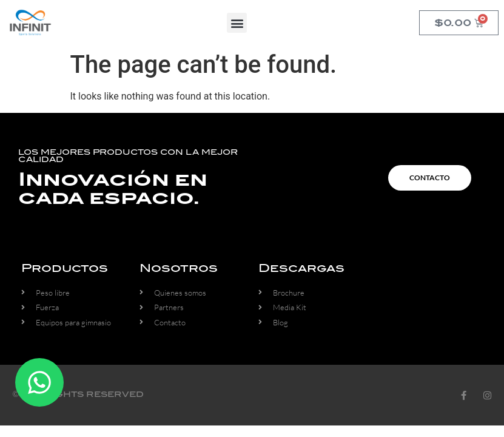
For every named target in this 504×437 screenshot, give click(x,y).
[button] (237, 23)
